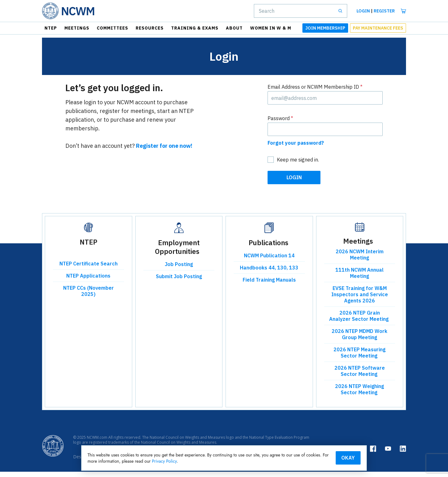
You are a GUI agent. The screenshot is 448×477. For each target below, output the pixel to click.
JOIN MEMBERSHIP (325, 28)
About (234, 28)
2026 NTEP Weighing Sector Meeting (359, 395)
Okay (322, 457)
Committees (112, 28)
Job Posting (179, 270)
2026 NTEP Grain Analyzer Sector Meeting (359, 321)
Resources (150, 28)
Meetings (77, 28)
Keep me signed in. (298, 165)
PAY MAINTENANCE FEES (378, 28)
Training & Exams (195, 28)
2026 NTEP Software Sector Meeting (360, 376)
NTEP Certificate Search (89, 269)
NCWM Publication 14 (269, 261)
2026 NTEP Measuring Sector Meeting (359, 358)
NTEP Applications (88, 281)
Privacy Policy (251, 461)
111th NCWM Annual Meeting (359, 278)
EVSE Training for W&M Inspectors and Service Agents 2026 (360, 300)
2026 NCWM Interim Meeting (360, 260)
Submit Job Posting (179, 282)
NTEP (51, 28)
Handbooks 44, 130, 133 (269, 273)
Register (384, 11)
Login (363, 11)
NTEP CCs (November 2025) (89, 297)
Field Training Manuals (269, 285)
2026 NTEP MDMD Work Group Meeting (359, 340)
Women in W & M (271, 28)
